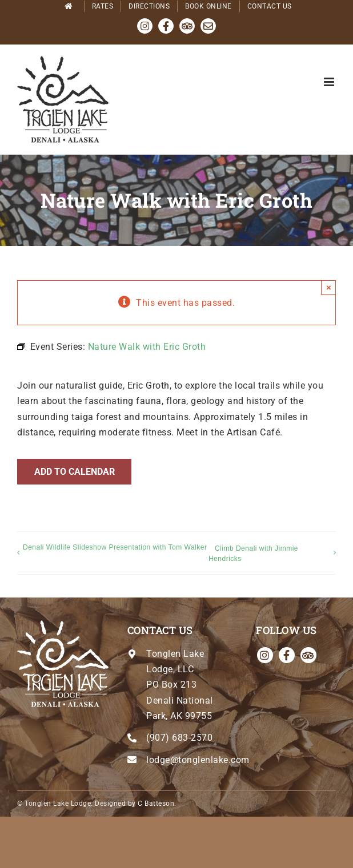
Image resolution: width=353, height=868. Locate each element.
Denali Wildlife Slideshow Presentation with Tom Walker (115, 547)
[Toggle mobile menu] (330, 82)
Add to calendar (75, 472)
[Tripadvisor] (308, 655)
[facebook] (287, 655)
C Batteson (156, 804)
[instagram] (265, 655)
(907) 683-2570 (179, 738)
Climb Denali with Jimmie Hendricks (253, 554)
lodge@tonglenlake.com (198, 760)
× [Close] (329, 287)
